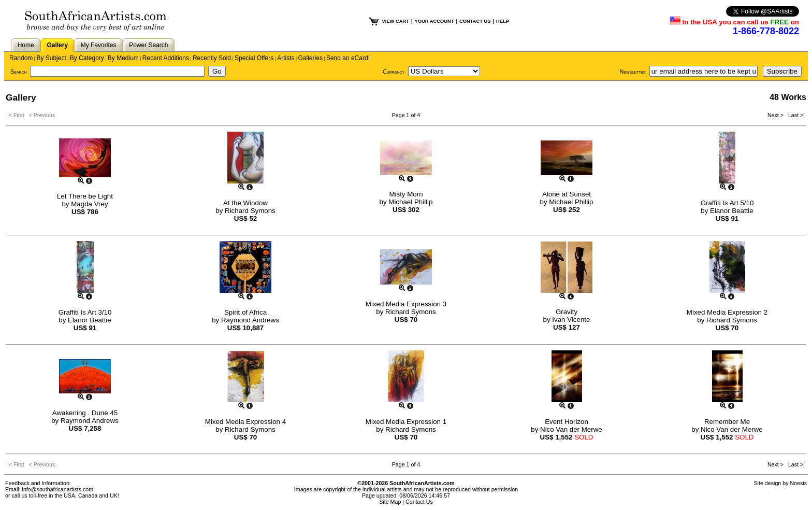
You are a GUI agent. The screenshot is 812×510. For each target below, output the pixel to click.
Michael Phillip (410, 202)
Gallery (57, 45)
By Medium (123, 58)
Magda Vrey (89, 204)
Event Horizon (567, 422)
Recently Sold (212, 58)
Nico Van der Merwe (571, 429)
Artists (286, 58)
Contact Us (419, 502)
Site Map (390, 502)
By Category (87, 58)
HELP (503, 21)
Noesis (798, 483)
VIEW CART (396, 21)
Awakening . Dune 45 (85, 413)
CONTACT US (475, 21)
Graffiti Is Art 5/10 (727, 203)
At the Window (245, 203)
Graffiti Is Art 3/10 (85, 312)
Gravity (567, 312)
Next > (776, 115)
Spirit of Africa (245, 312)
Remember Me (727, 422)
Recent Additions (166, 58)
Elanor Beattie (732, 211)
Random (21, 58)
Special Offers (254, 58)
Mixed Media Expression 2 (727, 312)
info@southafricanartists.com (58, 489)
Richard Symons (250, 211)
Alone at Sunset (567, 194)
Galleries (310, 58)
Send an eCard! (348, 58)
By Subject (51, 58)
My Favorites (99, 45)
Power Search (148, 45)
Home (26, 45)
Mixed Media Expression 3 (406, 304)
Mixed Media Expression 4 (245, 422)
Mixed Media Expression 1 (406, 422)
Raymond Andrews (250, 320)
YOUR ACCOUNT (434, 21)
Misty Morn (406, 194)
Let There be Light (85, 196)
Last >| (795, 115)
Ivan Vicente (571, 320)
